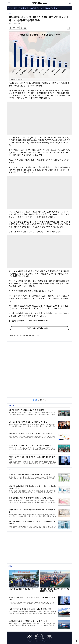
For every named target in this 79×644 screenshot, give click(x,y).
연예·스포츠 (46, 8)
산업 (26, 8)
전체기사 (10, 8)
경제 (22, 8)
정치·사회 (40, 8)
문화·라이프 (54, 8)
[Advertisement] (39, 118)
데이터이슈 (17, 8)
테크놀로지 (32, 8)
